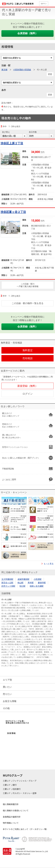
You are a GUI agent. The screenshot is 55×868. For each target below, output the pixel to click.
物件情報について (11, 823)
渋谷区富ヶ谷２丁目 (13, 212)
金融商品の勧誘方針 (12, 817)
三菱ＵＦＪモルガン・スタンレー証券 (20, 793)
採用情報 (11, 733)
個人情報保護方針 (11, 804)
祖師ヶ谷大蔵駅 (37, 586)
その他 (6, 708)
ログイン (44, 3)
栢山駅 (21, 583)
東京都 (4, 70)
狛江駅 (22, 586)
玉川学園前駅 (7, 579)
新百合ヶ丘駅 (7, 583)
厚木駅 (31, 583)
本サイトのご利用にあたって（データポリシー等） (26, 829)
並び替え (6, 132)
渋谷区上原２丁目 (12, 143)
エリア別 (7, 680)
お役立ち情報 (10, 701)
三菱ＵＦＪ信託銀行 (12, 789)
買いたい (7, 687)
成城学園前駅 (23, 579)
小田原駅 (38, 579)
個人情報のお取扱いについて (16, 810)
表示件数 (33, 132)
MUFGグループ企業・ (17, 722)
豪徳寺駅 (42, 583)
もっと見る (49, 564)
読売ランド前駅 (8, 586)
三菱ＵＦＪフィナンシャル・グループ (20, 781)
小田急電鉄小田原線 (22, 70)
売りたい (7, 694)
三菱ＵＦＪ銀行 (10, 785)
